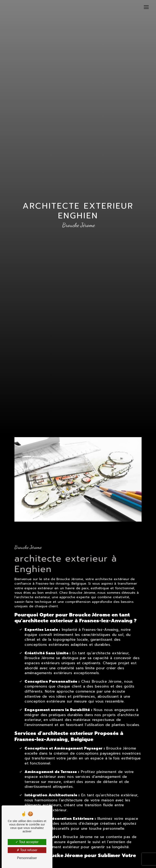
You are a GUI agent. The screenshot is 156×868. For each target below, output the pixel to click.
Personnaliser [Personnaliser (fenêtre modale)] (27, 858)
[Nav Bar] (146, 7)
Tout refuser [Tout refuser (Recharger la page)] (27, 850)
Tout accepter (27, 842)
